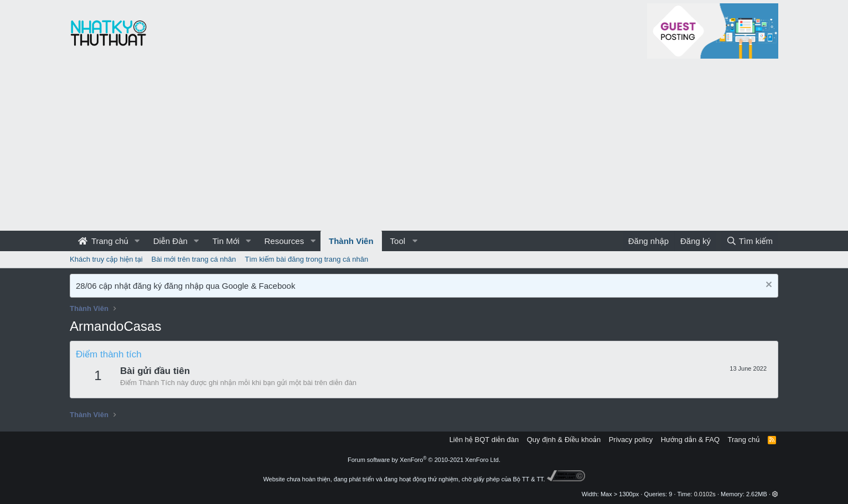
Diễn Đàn (170, 241)
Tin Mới (226, 241)
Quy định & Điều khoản (564, 440)
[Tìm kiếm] (749, 241)
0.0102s (705, 494)
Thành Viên (351, 241)
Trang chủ (103, 241)
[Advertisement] (424, 148)
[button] (137, 241)
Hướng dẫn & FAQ (690, 440)
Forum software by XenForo (424, 460)
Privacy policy (631, 440)
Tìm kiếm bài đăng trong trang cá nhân (306, 259)
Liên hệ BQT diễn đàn (484, 440)
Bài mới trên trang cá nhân (194, 259)
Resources (284, 241)
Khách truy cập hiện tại (106, 259)
